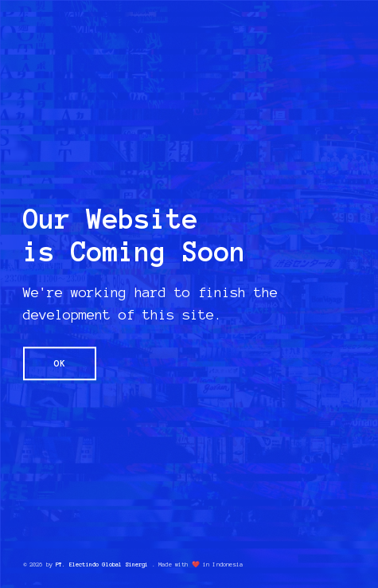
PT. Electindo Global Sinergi (102, 564)
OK (60, 363)
